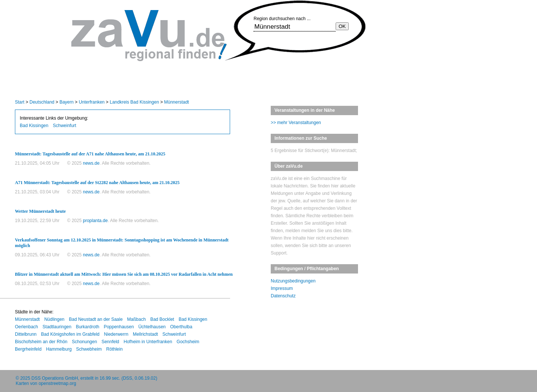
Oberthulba (181, 327)
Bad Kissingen (34, 126)
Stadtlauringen (57, 327)
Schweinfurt (65, 126)
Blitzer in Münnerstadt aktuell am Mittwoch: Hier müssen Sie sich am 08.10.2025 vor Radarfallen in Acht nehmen (124, 274)
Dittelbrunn (26, 334)
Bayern (66, 102)
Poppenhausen (119, 327)
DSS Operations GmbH (55, 378)
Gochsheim (188, 342)
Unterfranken (92, 102)
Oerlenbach (26, 327)
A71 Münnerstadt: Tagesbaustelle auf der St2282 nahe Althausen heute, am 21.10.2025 (97, 183)
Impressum (282, 288)
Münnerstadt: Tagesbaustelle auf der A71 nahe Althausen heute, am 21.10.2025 (90, 154)
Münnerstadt (177, 102)
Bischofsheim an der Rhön (41, 342)
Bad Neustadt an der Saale (96, 319)
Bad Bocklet (162, 319)
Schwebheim (89, 349)
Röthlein (114, 349)
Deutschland (42, 102)
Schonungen (84, 342)
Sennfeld (110, 342)
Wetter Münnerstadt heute (40, 211)
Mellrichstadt (145, 334)
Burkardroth (87, 327)
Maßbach (136, 319)
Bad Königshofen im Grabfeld (70, 334)
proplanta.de (95, 221)
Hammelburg (59, 349)
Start (20, 102)
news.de (91, 163)
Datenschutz (283, 296)
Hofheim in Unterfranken (148, 342)
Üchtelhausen (152, 327)
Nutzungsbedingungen (293, 281)
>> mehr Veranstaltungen (296, 123)
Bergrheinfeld (28, 349)
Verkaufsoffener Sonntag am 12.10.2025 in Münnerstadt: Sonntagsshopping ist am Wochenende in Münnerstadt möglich (122, 243)
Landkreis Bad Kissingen (134, 102)
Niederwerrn (116, 334)
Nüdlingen (54, 319)
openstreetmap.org (57, 383)
